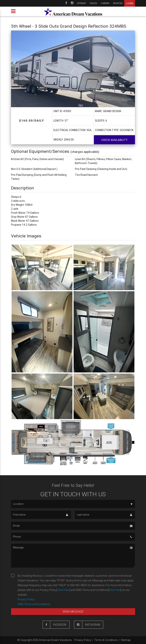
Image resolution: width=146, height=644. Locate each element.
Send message (73, 612)
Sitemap (82, 3)
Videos (93, 3)
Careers (105, 3)
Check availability (115, 140)
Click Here (63, 590)
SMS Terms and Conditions (34, 604)
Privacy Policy (26, 599)
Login (130, 3)
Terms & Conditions (106, 640)
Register (118, 3)
